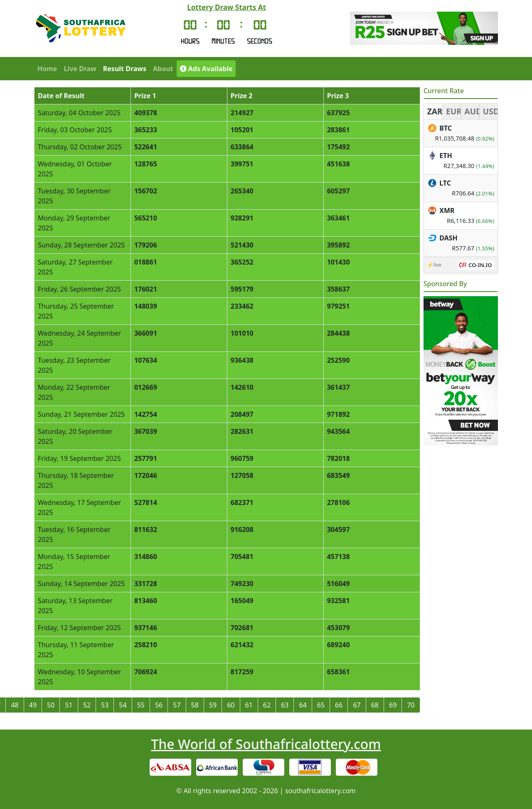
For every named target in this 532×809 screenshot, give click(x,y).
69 (393, 705)
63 (285, 705)
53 (105, 705)
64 (303, 705)
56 (159, 705)
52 (87, 705)
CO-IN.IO (480, 265)
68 (375, 705)
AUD (472, 111)
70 (411, 705)
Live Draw (80, 69)
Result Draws (125, 69)
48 (15, 705)
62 (267, 705)
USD (490, 111)
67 (357, 705)
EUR (453, 111)
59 (213, 705)
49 (33, 705)
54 (123, 705)
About (163, 69)
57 (177, 705)
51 (69, 705)
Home (47, 69)
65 (321, 705)
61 (249, 705)
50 (51, 705)
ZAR (435, 111)
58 (195, 705)
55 (141, 705)
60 (231, 705)
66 (339, 705)
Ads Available (206, 69)
